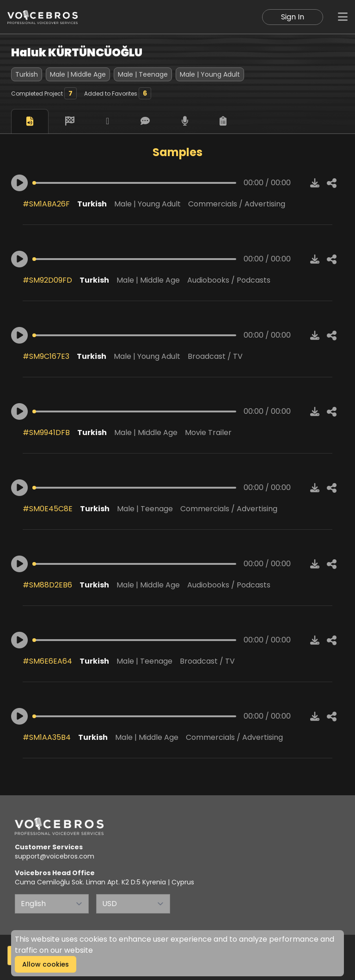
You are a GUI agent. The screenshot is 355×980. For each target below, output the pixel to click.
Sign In (293, 17)
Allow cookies (46, 964)
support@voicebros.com (55, 856)
